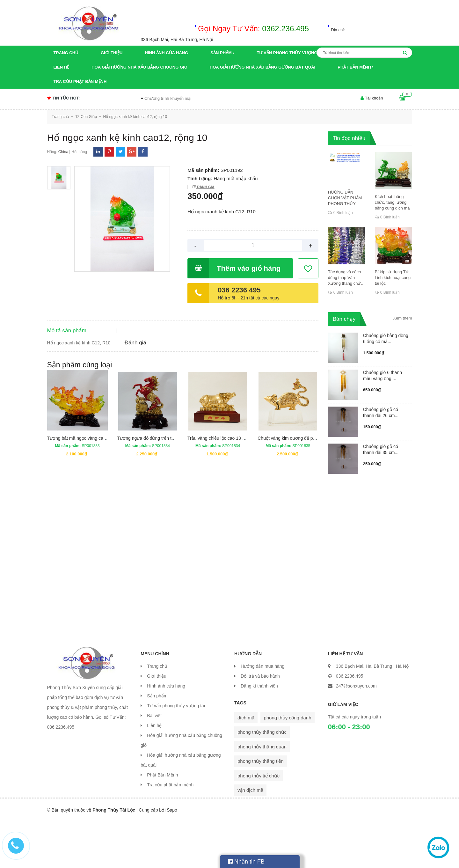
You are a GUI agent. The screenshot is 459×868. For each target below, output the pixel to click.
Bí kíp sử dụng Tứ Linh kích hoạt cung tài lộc (393, 278)
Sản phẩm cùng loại (80, 416)
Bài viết (154, 762)
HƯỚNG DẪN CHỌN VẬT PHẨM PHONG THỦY (345, 198)
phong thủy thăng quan (262, 794)
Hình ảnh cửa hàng (166, 53)
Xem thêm (402, 318)
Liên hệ (62, 67)
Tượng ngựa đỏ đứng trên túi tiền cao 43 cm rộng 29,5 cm (175, 490)
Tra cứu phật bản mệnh (80, 81)
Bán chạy (344, 319)
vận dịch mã (250, 837)
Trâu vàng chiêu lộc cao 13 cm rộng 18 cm (230, 490)
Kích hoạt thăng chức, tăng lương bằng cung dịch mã (392, 202)
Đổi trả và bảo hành (260, 723)
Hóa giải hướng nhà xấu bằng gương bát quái (262, 67)
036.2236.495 (350, 723)
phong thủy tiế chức (259, 823)
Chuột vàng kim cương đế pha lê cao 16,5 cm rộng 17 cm (315, 490)
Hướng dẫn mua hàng (262, 713)
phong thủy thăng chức (262, 779)
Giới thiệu (112, 53)
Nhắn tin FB (246, 862)
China (63, 152)
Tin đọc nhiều (349, 138)
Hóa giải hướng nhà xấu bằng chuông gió (139, 67)
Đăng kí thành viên (259, 733)
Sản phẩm (222, 53)
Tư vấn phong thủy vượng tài (291, 53)
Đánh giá (205, 187)
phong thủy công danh (287, 765)
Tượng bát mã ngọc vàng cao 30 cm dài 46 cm (94, 490)
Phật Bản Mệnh (356, 67)
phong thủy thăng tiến (261, 808)
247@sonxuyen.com (356, 733)
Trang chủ (66, 53)
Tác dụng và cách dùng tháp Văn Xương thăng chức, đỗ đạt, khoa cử (346, 278)
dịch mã (246, 765)
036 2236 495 (239, 290)
